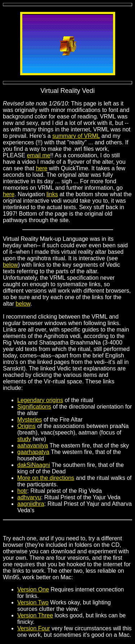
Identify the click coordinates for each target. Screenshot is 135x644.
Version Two (33, 602)
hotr (22, 491)
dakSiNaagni (34, 465)
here (42, 168)
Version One (33, 589)
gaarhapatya (33, 452)
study (24, 439)
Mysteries (30, 420)
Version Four (34, 628)
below (10, 265)
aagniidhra (31, 504)
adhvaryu (29, 497)
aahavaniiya (33, 445)
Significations (34, 407)
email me (39, 155)
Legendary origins (40, 400)
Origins (26, 426)
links (52, 194)
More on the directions (46, 478)
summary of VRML (76, 136)
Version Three (35, 615)
